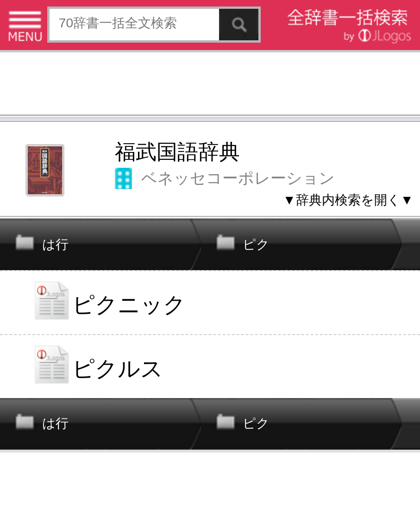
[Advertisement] (210, 85)
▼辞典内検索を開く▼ (348, 200)
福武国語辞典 (177, 152)
